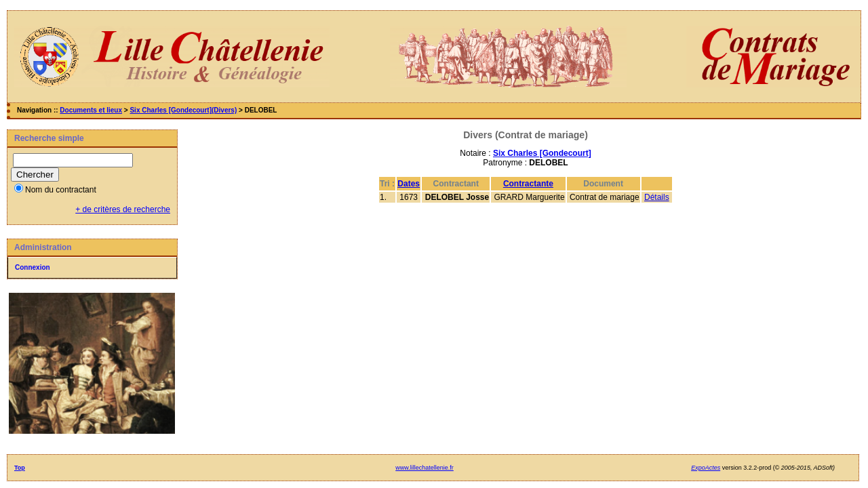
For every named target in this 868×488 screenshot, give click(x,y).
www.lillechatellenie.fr (425, 468)
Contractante (528, 184)
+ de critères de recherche (123, 209)
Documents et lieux (91, 110)
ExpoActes (706, 468)
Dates (409, 184)
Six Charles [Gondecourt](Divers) (183, 110)
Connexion (33, 267)
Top (20, 468)
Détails (657, 197)
